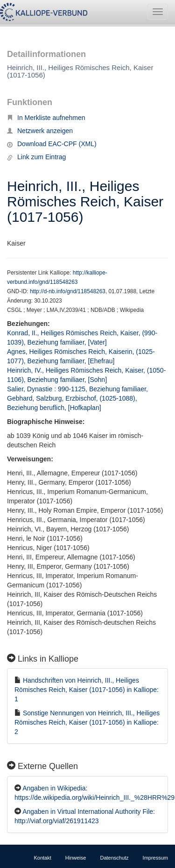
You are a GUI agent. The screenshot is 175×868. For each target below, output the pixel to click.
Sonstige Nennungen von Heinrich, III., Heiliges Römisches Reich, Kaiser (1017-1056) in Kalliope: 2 (87, 722)
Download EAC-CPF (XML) (52, 144)
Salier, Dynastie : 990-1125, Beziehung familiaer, (78, 389)
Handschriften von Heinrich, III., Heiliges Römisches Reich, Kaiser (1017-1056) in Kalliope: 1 (87, 690)
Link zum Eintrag (36, 157)
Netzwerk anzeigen (40, 131)
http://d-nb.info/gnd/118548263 (68, 291)
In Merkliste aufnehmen (46, 118)
